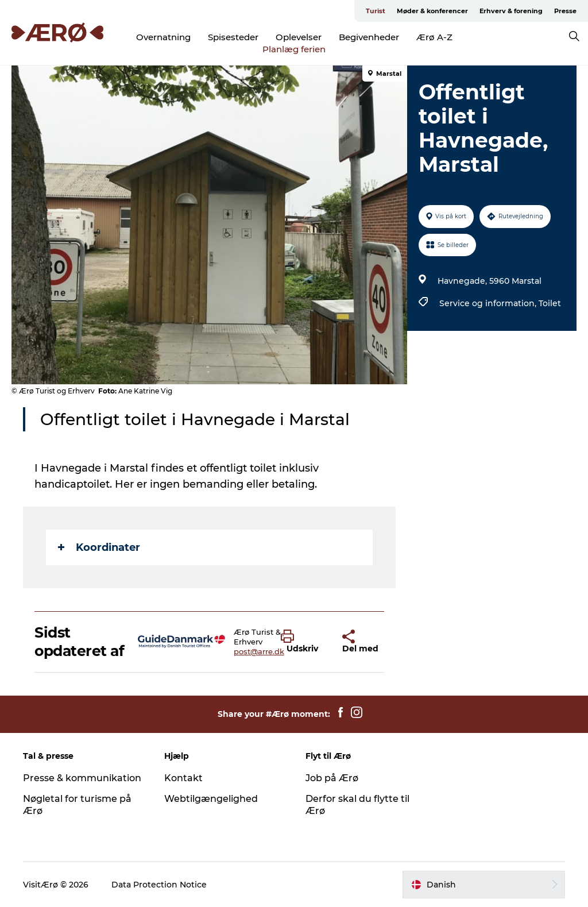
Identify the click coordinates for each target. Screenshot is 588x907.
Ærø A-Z (434, 37)
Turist (376, 11)
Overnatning (163, 37)
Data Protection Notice (159, 885)
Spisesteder (233, 37)
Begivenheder (369, 37)
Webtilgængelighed (211, 799)
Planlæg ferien (294, 49)
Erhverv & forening (511, 11)
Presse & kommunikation (82, 778)
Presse (565, 11)
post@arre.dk (259, 651)
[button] (303, 642)
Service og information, (489, 303)
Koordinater (99, 547)
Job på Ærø (332, 778)
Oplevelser (299, 37)
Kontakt (183, 778)
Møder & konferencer (432, 11)
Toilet (550, 303)
